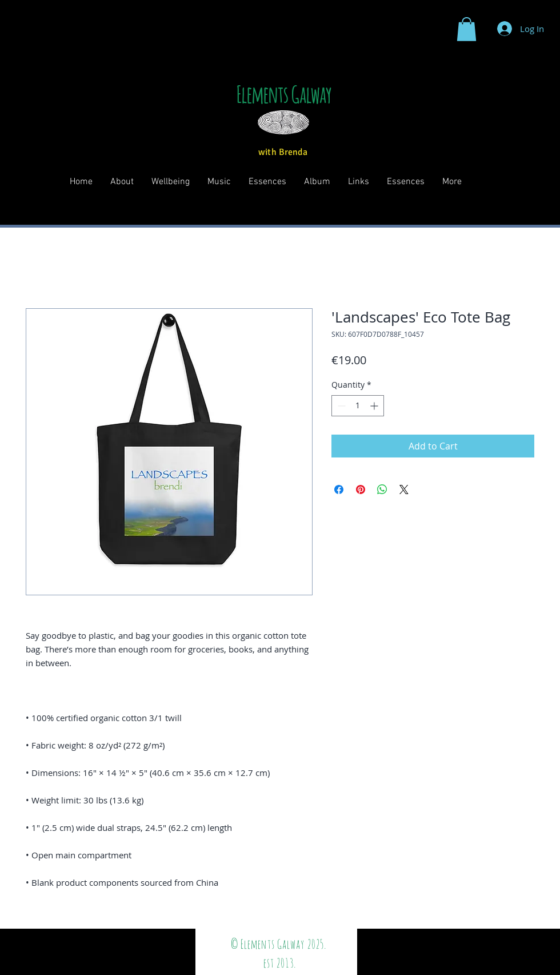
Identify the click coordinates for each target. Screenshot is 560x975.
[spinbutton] (358, 406)
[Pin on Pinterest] (361, 490)
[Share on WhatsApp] (382, 490)
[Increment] (375, 406)
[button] (467, 29)
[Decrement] (340, 406)
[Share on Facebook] (339, 490)
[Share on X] (404, 490)
